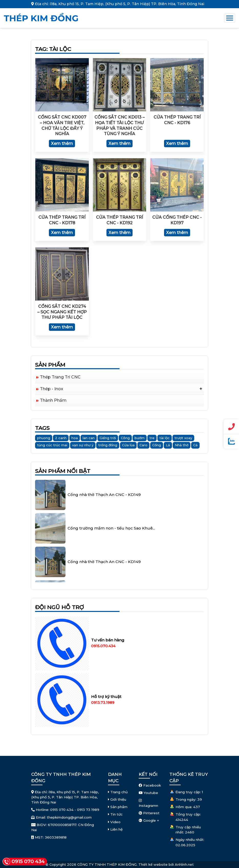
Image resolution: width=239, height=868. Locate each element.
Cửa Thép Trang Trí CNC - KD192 (119, 220)
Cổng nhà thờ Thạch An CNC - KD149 (104, 490)
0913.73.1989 (103, 703)
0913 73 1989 (88, 810)
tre (152, 438)
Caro (143, 445)
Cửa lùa (128, 445)
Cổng (157, 445)
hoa (75, 438)
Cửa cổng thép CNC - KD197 (177, 220)
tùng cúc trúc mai (52, 445)
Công (125, 438)
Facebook (150, 785)
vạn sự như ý (83, 445)
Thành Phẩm (53, 400)
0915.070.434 (103, 646)
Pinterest (149, 813)
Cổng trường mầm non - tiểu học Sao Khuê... (111, 524)
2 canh (61, 438)
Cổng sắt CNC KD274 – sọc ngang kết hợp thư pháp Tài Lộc (62, 312)
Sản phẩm (118, 807)
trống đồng (108, 445)
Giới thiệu (117, 799)
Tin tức (115, 814)
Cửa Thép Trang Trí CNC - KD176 (177, 120)
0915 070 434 (62, 810)
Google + (149, 820)
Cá (195, 445)
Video (114, 822)
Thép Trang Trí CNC (60, 377)
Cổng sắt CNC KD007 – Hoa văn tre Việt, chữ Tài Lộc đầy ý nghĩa (62, 125)
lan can (89, 438)
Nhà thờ (182, 445)
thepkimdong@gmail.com (69, 817)
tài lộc (165, 438)
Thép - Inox (52, 389)
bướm (140, 438)
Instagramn (148, 803)
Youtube (148, 793)
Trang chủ (118, 792)
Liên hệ (115, 829)
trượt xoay (183, 438)
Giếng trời (108, 438)
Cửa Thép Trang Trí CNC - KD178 (62, 220)
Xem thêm (62, 144)
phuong (44, 438)
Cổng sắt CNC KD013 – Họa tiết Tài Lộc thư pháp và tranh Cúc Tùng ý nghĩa (119, 125)
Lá (168, 445)
